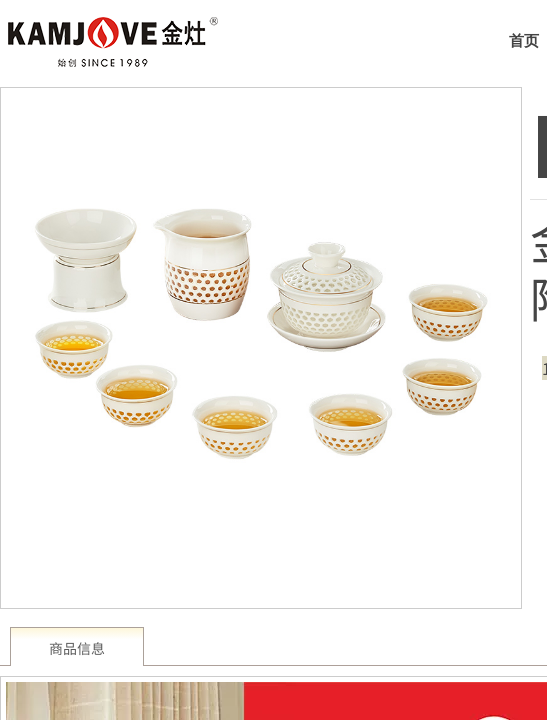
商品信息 (77, 648)
